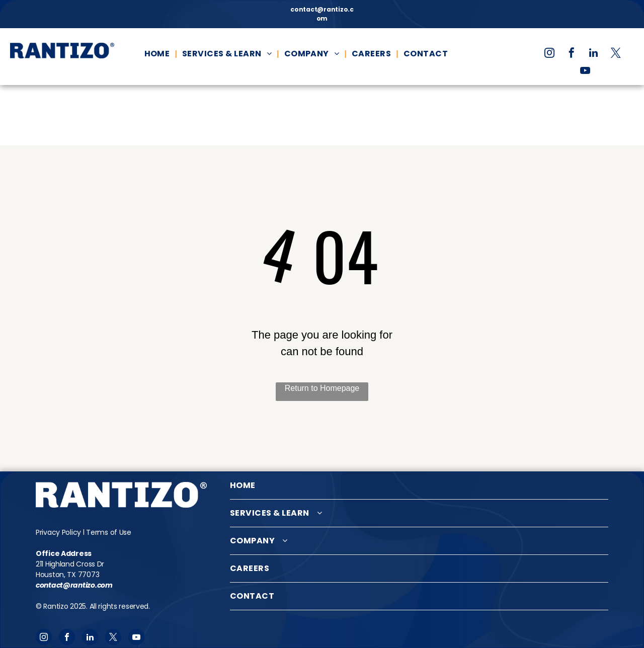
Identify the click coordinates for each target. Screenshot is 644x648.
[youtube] (585, 72)
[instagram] (549, 54)
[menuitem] (158, 54)
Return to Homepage (322, 388)
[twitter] (616, 54)
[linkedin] (594, 54)
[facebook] (572, 54)
